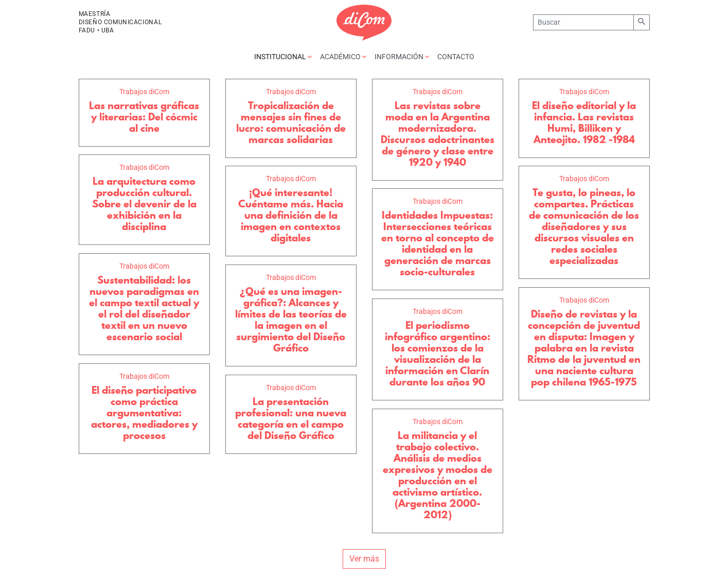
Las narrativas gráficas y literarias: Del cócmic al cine (144, 117)
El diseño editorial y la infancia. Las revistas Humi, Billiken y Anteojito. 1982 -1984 (584, 122)
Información (402, 57)
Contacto (456, 57)
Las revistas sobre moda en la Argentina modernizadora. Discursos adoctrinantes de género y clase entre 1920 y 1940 (438, 134)
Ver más (364, 559)
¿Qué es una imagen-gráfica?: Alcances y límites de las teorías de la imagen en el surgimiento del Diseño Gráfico (291, 320)
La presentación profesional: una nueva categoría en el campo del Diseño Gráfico (291, 418)
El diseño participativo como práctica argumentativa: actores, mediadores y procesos (144, 413)
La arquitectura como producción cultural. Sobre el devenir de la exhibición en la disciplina (144, 204)
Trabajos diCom (144, 92)
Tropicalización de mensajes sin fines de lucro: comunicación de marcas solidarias (291, 122)
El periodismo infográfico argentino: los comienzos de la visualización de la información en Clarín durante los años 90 (438, 354)
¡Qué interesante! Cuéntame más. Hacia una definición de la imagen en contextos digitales (291, 215)
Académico (343, 57)
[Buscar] (583, 22)
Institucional (283, 57)
